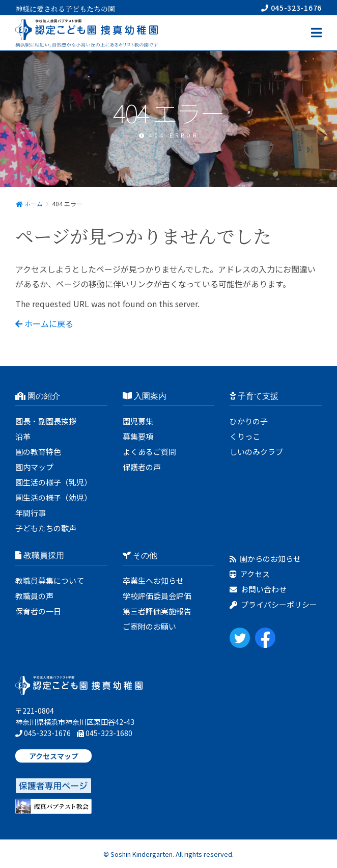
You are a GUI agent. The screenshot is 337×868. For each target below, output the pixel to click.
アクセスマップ (54, 756)
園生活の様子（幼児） (53, 497)
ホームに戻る (44, 323)
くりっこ (245, 436)
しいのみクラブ (256, 452)
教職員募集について (50, 580)
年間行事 (31, 513)
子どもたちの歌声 (46, 528)
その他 (140, 555)
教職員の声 (34, 596)
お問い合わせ (258, 589)
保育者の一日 (38, 611)
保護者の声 (142, 467)
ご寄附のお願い (149, 626)
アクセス (250, 574)
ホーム (29, 204)
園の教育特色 (38, 452)
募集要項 (138, 436)
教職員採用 (40, 555)
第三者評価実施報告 (157, 611)
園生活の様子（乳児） (53, 482)
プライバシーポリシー (273, 604)
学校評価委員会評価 (157, 596)
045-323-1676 (291, 8)
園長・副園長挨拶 (46, 421)
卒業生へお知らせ (153, 580)
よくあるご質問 (149, 452)
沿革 (23, 436)
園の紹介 (38, 396)
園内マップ (34, 467)
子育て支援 (254, 396)
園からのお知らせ (265, 559)
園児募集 (138, 421)
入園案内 (145, 396)
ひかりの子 (249, 421)
